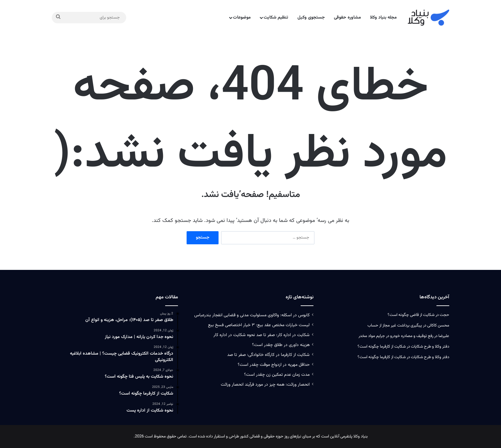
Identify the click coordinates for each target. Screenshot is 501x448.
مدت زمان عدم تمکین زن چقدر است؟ (277, 375)
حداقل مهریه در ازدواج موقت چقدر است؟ (274, 365)
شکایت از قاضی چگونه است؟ (411, 315)
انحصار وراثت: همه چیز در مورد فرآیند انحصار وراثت (265, 385)
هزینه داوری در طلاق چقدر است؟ (281, 345)
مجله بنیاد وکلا (383, 18)
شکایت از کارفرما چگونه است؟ (382, 347)
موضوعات (242, 18)
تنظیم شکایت (276, 18)
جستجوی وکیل (311, 18)
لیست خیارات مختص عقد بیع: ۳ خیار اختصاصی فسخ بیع (259, 325)
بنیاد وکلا (361, 436)
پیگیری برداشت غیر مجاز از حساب (395, 326)
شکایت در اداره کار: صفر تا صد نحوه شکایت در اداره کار (262, 335)
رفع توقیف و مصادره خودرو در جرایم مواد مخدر (396, 336)
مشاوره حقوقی (347, 18)
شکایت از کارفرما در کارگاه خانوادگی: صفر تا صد (268, 355)
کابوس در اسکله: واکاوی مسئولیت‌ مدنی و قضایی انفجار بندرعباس (252, 315)
